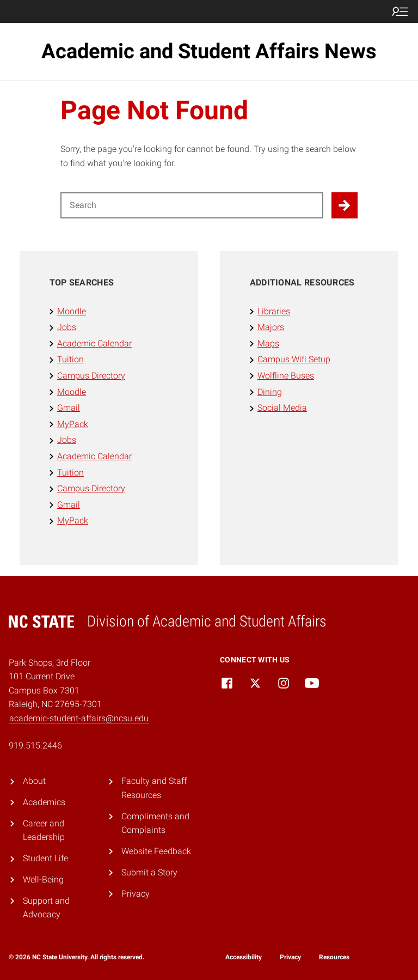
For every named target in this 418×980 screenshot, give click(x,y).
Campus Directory (91, 376)
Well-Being (43, 879)
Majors (271, 327)
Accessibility (244, 957)
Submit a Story (149, 872)
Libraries (274, 311)
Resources (334, 957)
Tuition (70, 359)
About (34, 781)
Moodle (72, 311)
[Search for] (192, 205)
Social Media (282, 408)
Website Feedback (156, 851)
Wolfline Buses (286, 376)
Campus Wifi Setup (294, 359)
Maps (268, 343)
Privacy (136, 894)
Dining (270, 392)
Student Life (45, 858)
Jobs (67, 327)
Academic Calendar (94, 343)
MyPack (73, 424)
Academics (44, 802)
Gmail (69, 408)
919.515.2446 (35, 745)
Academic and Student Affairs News (209, 51)
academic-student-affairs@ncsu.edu (79, 718)
